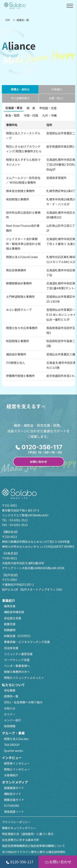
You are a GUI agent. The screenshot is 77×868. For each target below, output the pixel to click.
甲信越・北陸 (48, 108)
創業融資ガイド (14, 788)
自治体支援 (11, 648)
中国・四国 (31, 115)
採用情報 (10, 726)
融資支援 (10, 606)
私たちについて (13, 685)
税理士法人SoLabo (16, 739)
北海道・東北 (14, 108)
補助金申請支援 (14, 612)
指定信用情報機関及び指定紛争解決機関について (33, 846)
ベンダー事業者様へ (17, 666)
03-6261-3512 (19, 520)
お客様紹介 (11, 775)
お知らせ (10, 708)
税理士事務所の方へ (17, 672)
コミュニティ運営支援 (18, 654)
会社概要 (10, 690)
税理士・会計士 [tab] (20, 89)
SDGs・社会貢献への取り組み (23, 702)
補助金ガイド (13, 794)
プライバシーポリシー (16, 822)
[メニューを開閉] (70, 6)
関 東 (31, 108)
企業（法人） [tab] (57, 98)
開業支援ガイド (14, 800)
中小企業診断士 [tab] (20, 98)
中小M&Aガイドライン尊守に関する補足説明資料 (34, 852)
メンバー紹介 (13, 720)
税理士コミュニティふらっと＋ (24, 678)
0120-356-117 (19, 861)
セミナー (10, 714)
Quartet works (13, 751)
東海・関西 (12, 115)
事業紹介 (8, 600)
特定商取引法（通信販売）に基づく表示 (28, 834)
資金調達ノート (14, 812)
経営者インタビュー (17, 763)
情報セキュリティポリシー (19, 828)
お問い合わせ (39, 462)
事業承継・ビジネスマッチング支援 (27, 642)
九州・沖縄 (49, 115)
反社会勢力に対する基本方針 (21, 840)
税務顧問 (10, 630)
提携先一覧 (11, 696)
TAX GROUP (12, 745)
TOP (7, 20)
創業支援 (10, 624)
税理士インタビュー (17, 769)
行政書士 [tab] (57, 89)
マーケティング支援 (17, 660)
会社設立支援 (13, 618)
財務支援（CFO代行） (18, 636)
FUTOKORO (12, 806)
